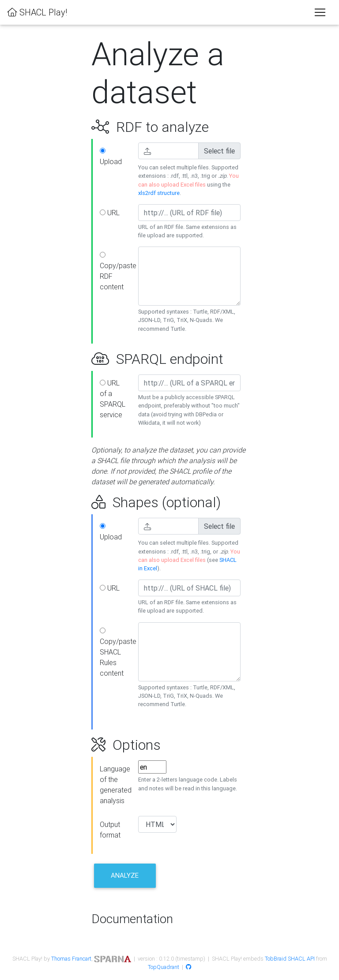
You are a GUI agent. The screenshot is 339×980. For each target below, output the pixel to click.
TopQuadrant (164, 967)
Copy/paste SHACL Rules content (116, 653)
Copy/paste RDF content (116, 271)
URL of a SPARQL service (113, 399)
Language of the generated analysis (116, 785)
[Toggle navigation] (320, 12)
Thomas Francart (71, 959)
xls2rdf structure (159, 193)
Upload (111, 157)
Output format (110, 830)
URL (110, 213)
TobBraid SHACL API (290, 959)
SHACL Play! (37, 12)
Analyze (125, 875)
